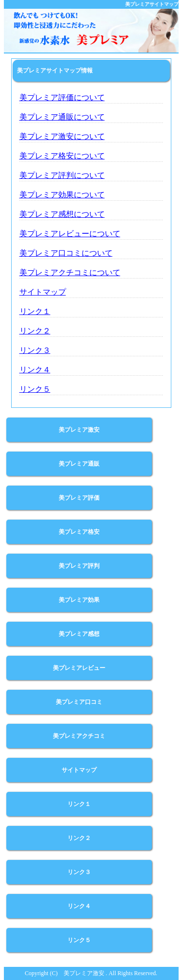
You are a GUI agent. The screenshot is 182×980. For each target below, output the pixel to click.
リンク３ (35, 350)
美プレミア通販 (79, 464)
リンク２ (35, 331)
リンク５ (35, 389)
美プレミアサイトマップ (152, 4)
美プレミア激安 (79, 430)
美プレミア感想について (62, 214)
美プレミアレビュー (79, 668)
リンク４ (35, 370)
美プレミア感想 (79, 634)
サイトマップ (43, 292)
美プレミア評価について (62, 97)
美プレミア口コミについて (66, 253)
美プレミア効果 (79, 600)
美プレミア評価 (79, 498)
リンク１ (35, 311)
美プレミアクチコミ (79, 736)
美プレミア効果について (62, 195)
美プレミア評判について (62, 175)
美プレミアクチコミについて (70, 272)
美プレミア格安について (62, 156)
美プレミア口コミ (79, 702)
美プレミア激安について (62, 136)
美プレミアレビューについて (70, 234)
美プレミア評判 (79, 566)
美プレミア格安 (79, 532)
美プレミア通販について (62, 117)
